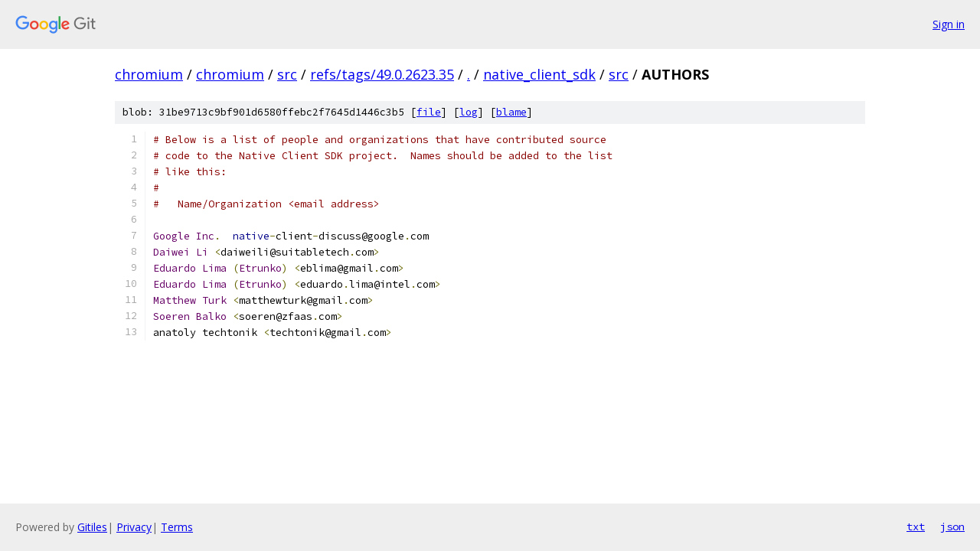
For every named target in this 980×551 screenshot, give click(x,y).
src (287, 74)
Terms (177, 527)
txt (916, 527)
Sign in (949, 24)
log (469, 112)
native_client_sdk (539, 74)
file (429, 112)
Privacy (134, 527)
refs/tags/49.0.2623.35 (382, 74)
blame (511, 112)
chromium (149, 74)
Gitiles (92, 527)
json (952, 527)
